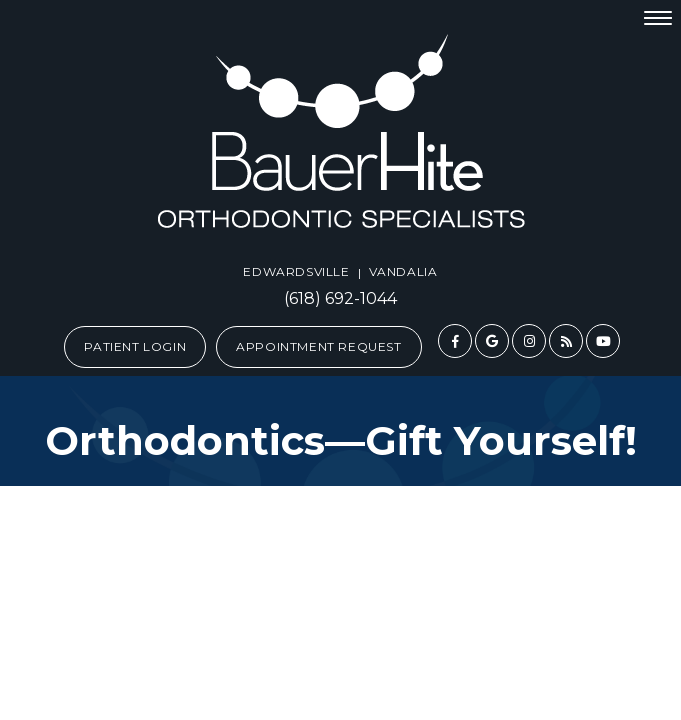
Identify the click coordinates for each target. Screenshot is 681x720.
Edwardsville (296, 271)
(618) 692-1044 (340, 299)
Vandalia (403, 271)
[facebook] (455, 341)
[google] (492, 341)
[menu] (658, 17)
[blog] (566, 341)
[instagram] (529, 341)
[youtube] (603, 341)
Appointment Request (318, 346)
